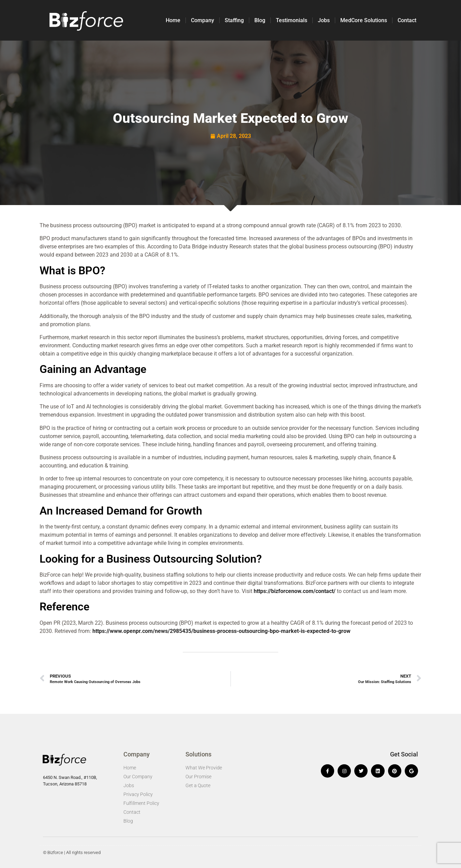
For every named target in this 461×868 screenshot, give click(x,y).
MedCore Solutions (364, 20)
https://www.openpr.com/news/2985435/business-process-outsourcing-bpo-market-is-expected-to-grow (221, 631)
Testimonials (292, 20)
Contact (407, 20)
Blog (260, 20)
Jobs (324, 20)
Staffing (234, 20)
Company (203, 20)
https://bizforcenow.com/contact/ (295, 591)
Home (173, 20)
